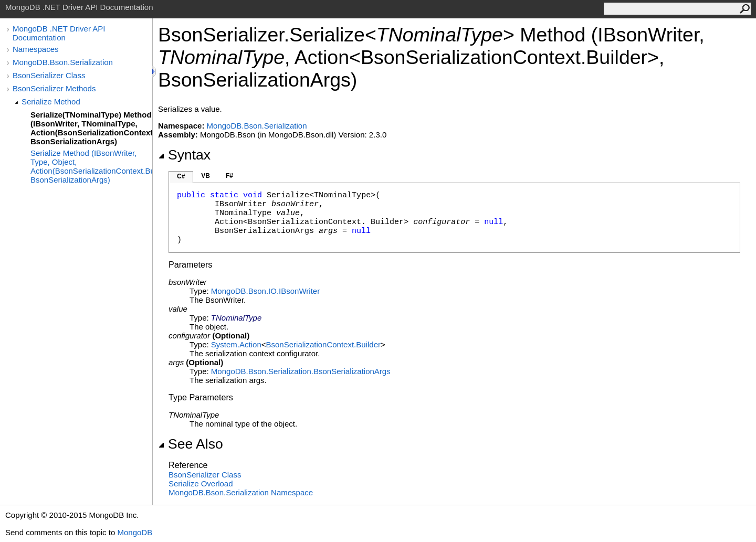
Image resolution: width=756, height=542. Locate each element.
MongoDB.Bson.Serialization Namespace (241, 492)
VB (206, 176)
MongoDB (135, 532)
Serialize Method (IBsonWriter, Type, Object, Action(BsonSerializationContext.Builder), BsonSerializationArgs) (91, 166)
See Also (191, 444)
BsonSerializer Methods (54, 88)
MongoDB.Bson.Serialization (63, 62)
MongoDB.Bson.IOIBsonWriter (265, 291)
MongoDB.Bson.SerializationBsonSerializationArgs (301, 371)
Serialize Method (51, 102)
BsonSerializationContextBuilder (323, 344)
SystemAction (236, 344)
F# (229, 176)
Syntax (184, 155)
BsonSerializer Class (49, 75)
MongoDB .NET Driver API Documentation (59, 33)
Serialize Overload (201, 483)
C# (181, 176)
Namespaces (36, 49)
